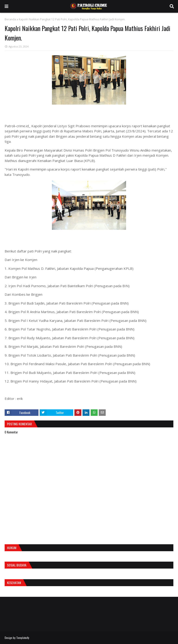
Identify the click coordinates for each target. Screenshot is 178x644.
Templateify (23, 638)
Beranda (10, 19)
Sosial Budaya (17, 565)
